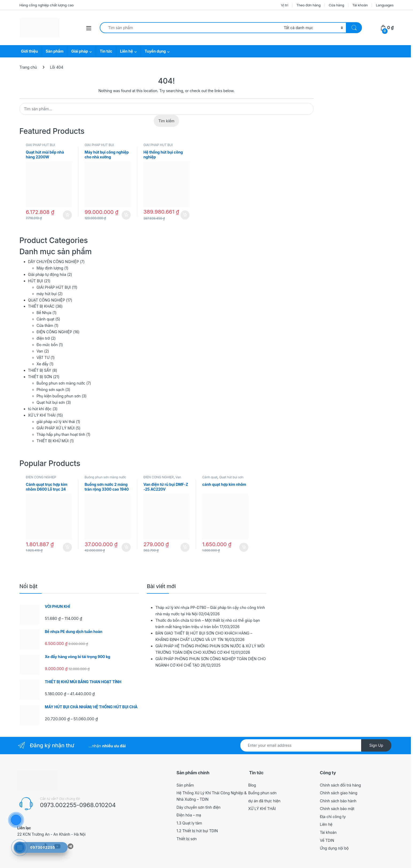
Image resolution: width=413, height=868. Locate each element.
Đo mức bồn (47, 345)
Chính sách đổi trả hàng (340, 785)
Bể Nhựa (44, 313)
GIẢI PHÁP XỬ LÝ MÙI (56, 428)
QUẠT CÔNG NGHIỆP (47, 300)
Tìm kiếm (166, 121)
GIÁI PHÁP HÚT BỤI (40, 145)
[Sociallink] (70, 846)
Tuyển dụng (155, 51)
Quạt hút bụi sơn (51, 402)
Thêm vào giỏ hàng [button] (67, 215)
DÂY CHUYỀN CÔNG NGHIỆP (53, 262)
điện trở (43, 338)
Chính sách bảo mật (337, 809)
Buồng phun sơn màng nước (61, 383)
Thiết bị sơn (187, 839)
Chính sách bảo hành (338, 801)
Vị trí (285, 5)
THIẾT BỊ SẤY (40, 370)
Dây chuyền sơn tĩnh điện (198, 807)
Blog (252, 785)
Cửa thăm (45, 325)
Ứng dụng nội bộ (334, 848)
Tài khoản (360, 5)
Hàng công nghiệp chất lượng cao (47, 5)
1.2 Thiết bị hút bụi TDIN (197, 831)
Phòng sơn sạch (51, 390)
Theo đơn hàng (308, 5)
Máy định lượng (50, 268)
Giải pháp (80, 51)
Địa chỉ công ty (333, 817)
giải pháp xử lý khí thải (56, 422)
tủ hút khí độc (40, 409)
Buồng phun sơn (262, 793)
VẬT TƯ (43, 357)
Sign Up (376, 745)
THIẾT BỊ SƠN (40, 377)
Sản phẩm (55, 51)
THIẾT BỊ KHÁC (41, 306)
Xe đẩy (43, 364)
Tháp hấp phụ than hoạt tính (61, 434)
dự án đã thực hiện (264, 801)
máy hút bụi (47, 294)
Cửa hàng (337, 5)
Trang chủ (28, 67)
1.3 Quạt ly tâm (189, 823)
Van (40, 351)
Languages (385, 5)
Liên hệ (126, 51)
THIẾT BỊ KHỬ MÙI (53, 441)
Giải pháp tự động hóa (47, 274)
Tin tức (106, 51)
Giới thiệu (30, 51)
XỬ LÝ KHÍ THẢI (42, 415)
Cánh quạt (46, 319)
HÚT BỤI (36, 281)
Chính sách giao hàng (338, 793)
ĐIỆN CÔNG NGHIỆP (54, 332)
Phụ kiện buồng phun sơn (59, 396)
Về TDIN (327, 840)
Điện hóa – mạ (189, 815)
